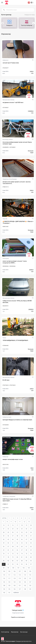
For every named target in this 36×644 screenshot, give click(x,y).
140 (4, 593)
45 (17, 539)
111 (9, 575)
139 (30, 589)
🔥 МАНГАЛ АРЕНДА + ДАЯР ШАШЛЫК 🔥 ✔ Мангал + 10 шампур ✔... (18, 222)
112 (14, 575)
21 (4, 529)
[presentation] (3, 23)
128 (4, 586)
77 (4, 557)
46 (22, 539)
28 (4, 532)
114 (25, 575)
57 (8, 547)
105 (9, 571)
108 (25, 571)
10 (15, 522)
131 (20, 586)
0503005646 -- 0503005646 (9, 266)
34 (31, 532)
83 (31, 557)
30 (13, 532)
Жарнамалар (15, 632)
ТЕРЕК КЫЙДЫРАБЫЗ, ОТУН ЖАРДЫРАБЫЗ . (16, 340)
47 (26, 539)
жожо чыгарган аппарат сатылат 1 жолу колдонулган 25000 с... (15, 262)
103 (29, 568)
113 (20, 575)
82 (26, 557)
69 (31, 550)
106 (14, 571)
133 (30, 586)
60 (22, 547)
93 (13, 564)
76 (31, 554)
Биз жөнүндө (24, 632)
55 (31, 543)
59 (17, 547)
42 (4, 539)
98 (4, 568)
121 (30, 578)
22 (8, 529)
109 (30, 571)
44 (13, 539)
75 (26, 554)
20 (31, 525)
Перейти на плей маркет (18, 617)
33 (26, 532)
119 (20, 578)
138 (25, 589)
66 (17, 550)
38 (17, 536)
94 (17, 564)
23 (13, 529)
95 (22, 564)
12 (24, 522)
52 (17, 543)
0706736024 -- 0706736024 (9, 385)
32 (22, 532)
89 (26, 561)
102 (24, 568)
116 (4, 578)
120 (25, 578)
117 (9, 578)
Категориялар (5, 632)
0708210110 (6, 187)
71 (8, 554)
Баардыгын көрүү (30, 15)
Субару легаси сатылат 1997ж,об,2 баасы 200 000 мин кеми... (17, 302)
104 (4, 571)
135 (9, 589)
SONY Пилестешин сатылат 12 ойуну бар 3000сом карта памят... (17, 500)
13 (29, 522)
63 (4, 550)
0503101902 (6, 465)
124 (14, 582)
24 (17, 529)
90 (31, 561)
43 (8, 539)
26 (26, 529)
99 (8, 568)
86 (13, 561)
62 (31, 547)
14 (4, 525)
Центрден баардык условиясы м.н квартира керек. (17, 420)
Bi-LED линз (6, 380)
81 (22, 557)
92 (8, 564)
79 (13, 557)
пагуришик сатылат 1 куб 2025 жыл (13, 102)
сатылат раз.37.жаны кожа (11, 63)
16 (13, 525)
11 (20, 522)
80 (17, 557)
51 (13, 543)
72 (13, 554)
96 (26, 564)
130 (14, 586)
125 (20, 582)
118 (14, 578)
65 (13, 550)
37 (13, 536)
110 (4, 575)
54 (26, 543)
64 (8, 550)
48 (31, 539)
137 (20, 589)
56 (4, 547)
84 (4, 561)
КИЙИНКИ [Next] (16, 593)
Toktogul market (17, 610)
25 (22, 529)
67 (22, 550)
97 (31, 564)
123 (9, 582)
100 (13, 568)
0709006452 (6, 346)
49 (4, 543)
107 (20, 571)
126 (25, 582)
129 (9, 586)
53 (22, 543)
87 (17, 561)
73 (17, 554)
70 (4, 554)
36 (8, 536)
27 (31, 529)
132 (25, 586)
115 (30, 575)
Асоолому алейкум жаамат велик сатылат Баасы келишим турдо (17, 143)
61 (26, 547)
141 (9, 593)
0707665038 (6, 425)
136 (14, 589)
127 (30, 582)
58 (13, 547)
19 (26, 525)
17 (17, 525)
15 (8, 525)
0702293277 (6, 68)
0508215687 (6, 227)
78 (8, 557)
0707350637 (6, 108)
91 (4, 564)
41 (31, 536)
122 (4, 582)
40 (26, 536)
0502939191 (6, 306)
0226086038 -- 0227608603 (9, 147)
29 (8, 532)
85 (8, 561)
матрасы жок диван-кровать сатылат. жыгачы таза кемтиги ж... (17, 183)
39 (22, 536)
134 (4, 589)
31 (17, 532)
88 (22, 561)
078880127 (5, 504)
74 (22, 554)
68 (26, 550)
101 (18, 568)
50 (8, 543)
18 (22, 525)
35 (4, 536)
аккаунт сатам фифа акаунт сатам (13, 459)
